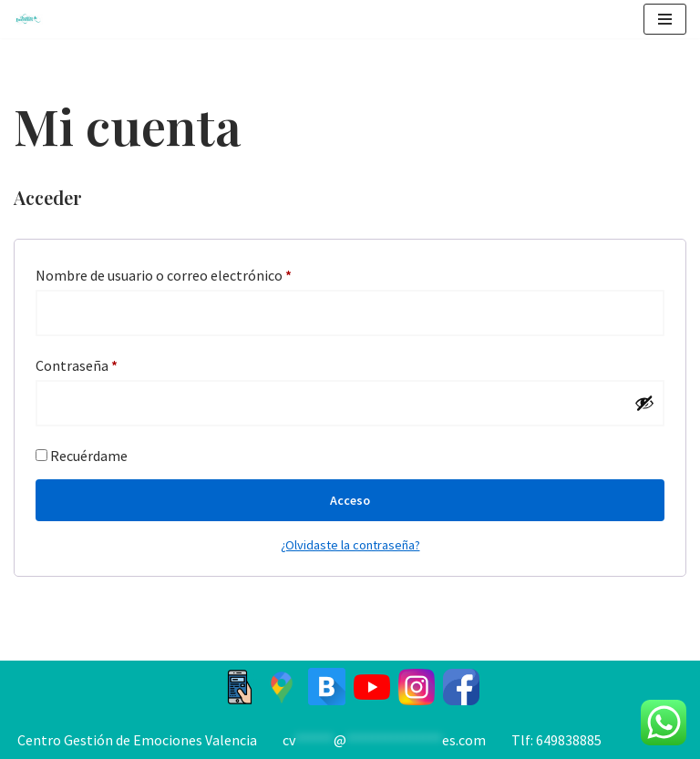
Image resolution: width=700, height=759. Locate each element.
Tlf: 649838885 (556, 740)
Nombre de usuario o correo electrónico (164, 272)
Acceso (350, 500)
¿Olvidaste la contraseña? (350, 545)
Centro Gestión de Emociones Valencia (137, 740)
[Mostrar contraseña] (644, 403)
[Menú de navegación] (665, 19)
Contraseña (77, 363)
